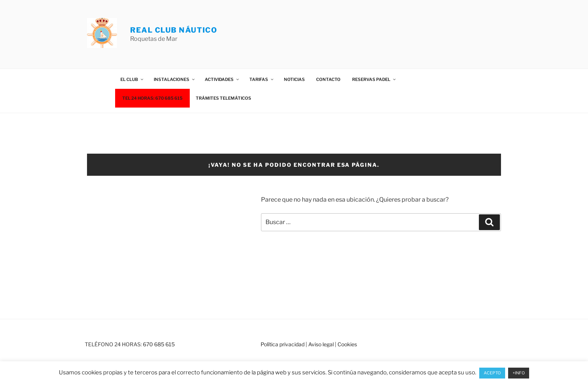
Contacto (328, 79)
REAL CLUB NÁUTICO (174, 30)
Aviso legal (321, 344)
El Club (132, 79)
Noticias (294, 79)
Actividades (222, 79)
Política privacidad (283, 344)
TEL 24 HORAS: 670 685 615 (152, 98)
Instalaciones (175, 79)
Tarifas (262, 79)
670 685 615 (159, 344)
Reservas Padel (374, 79)
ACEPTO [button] (492, 373)
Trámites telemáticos (223, 98)
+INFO (519, 373)
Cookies (347, 344)
